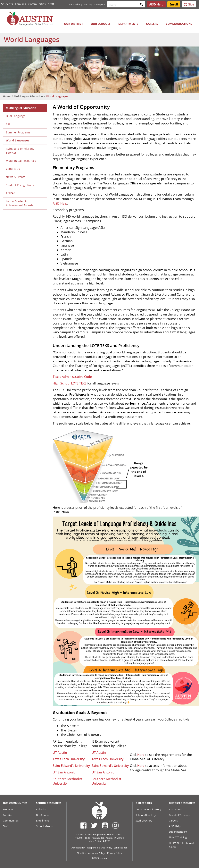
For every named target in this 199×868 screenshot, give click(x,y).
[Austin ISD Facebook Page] (83, 825)
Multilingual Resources (21, 161)
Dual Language (16, 116)
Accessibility (78, 848)
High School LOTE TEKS (70, 383)
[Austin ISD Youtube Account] (105, 825)
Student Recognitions (20, 185)
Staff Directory (144, 821)
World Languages (17, 140)
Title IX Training (178, 837)
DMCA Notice (99, 858)
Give (189, 4)
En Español (75, 4)
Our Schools (101, 24)
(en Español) (121, 848)
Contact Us (13, 169)
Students (7, 4)
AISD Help (60, 203)
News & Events (16, 177)
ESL (8, 124)
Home (7, 96)
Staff (51, 4)
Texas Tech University (69, 759)
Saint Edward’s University (71, 766)
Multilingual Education (28, 96)
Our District (74, 24)
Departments (128, 24)
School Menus (44, 826)
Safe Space (100, 4)
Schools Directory (146, 815)
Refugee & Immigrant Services (20, 151)
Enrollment (43, 821)
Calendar (41, 809)
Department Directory (148, 809)
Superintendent (178, 832)
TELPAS (11, 193)
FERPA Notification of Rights (181, 845)
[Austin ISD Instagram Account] (116, 825)
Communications (179, 24)
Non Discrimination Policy (91, 853)
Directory (87, 4)
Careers (152, 24)
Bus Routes (43, 815)
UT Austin (60, 753)
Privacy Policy (115, 853)
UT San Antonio (64, 772)
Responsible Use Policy (100, 848)
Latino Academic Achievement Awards (20, 203)
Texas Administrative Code (72, 377)
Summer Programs (18, 132)
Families (21, 4)
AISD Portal (175, 809)
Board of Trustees (179, 815)
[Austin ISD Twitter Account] (94, 825)
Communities (37, 4)
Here (141, 755)
